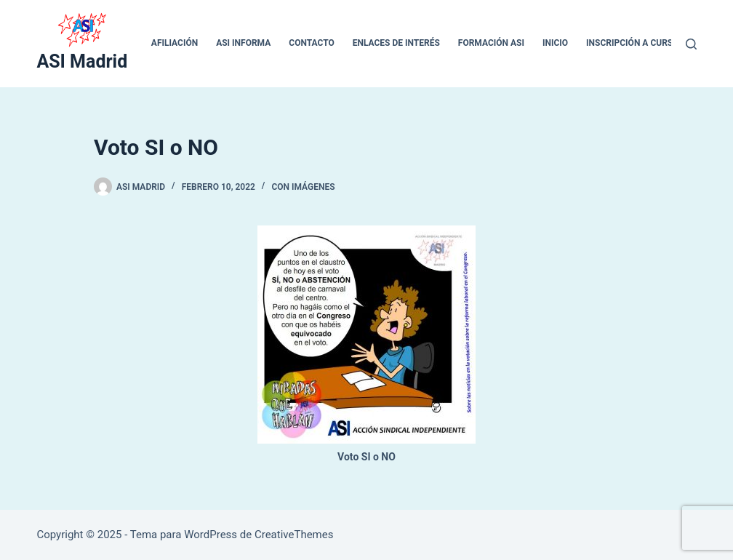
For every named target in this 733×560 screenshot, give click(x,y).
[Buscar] (691, 44)
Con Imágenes (303, 187)
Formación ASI (491, 43)
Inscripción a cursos (635, 43)
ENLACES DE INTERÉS (396, 43)
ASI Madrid (82, 61)
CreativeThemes (294, 535)
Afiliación (175, 43)
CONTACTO (311, 43)
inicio (555, 43)
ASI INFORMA (243, 43)
